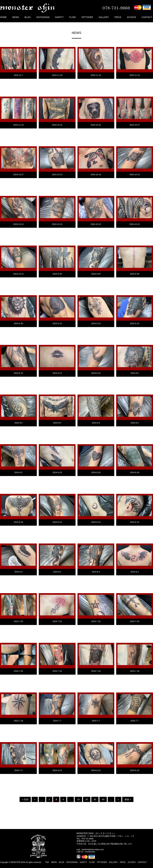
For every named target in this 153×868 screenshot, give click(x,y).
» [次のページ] (118, 799)
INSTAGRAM (43, 17)
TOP (47, 862)
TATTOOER (87, 17)
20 (87, 799)
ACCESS (131, 17)
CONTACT (147, 17)
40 (103, 799)
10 (78, 799)
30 (95, 799)
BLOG (28, 17)
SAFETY (59, 17)
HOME (3, 17)
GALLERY (104, 17)
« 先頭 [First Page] (25, 799)
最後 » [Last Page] (128, 799)
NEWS (16, 17)
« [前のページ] (35, 799)
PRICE (118, 17)
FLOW (73, 17)
